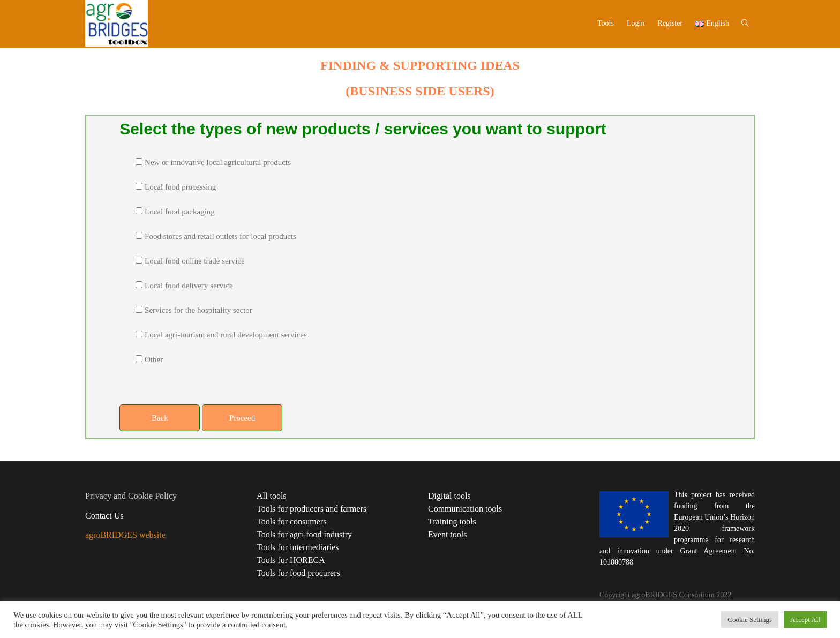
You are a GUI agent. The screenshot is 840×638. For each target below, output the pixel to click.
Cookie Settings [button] (750, 620)
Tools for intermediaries (298, 547)
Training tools (452, 521)
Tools (606, 23)
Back (160, 418)
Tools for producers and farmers (312, 509)
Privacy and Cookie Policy (131, 496)
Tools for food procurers (298, 573)
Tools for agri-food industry (304, 534)
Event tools (447, 534)
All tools (272, 496)
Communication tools (465, 509)
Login (636, 23)
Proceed (242, 418)
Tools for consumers (291, 521)
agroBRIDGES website (125, 535)
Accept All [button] (805, 620)
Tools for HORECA (291, 560)
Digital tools (449, 496)
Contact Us (104, 516)
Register (670, 23)
